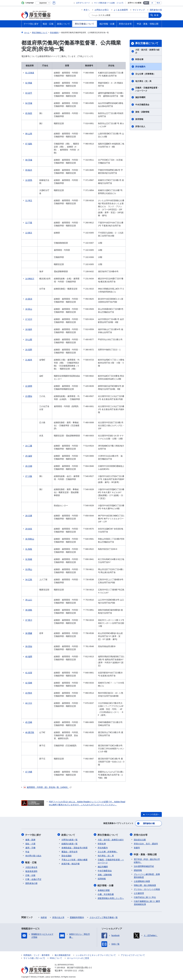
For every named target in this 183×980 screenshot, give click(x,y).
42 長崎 (29, 683)
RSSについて (56, 958)
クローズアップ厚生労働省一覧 (104, 917)
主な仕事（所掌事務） (145, 74)
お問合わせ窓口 (102, 10)
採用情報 (139, 119)
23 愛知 (29, 396)
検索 (157, 15)
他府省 (44, 917)
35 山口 (29, 600)
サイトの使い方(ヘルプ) (34, 958)
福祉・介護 (30, 843)
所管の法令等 (141, 834)
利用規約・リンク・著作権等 (37, 955)
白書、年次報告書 (106, 894)
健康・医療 (30, 839)
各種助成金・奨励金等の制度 (75, 847)
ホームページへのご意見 (78, 958)
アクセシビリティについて (133, 955)
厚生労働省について (147, 43)
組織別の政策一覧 (70, 843)
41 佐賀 (29, 673)
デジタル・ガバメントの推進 (147, 889)
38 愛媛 (29, 633)
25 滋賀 (29, 456)
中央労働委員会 (142, 105)
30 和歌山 (30, 539)
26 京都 (29, 466)
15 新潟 (29, 299)
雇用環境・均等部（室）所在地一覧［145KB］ (48, 787)
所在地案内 (140, 67)
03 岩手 (29, 93)
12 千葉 (29, 223)
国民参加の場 (156, 10)
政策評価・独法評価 (71, 863)
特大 (158, 3)
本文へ (87, 10)
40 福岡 (29, 657)
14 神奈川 (30, 279)
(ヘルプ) (120, 3)
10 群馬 (29, 180)
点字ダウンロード (83, 3)
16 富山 (29, 309)
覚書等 (137, 847)
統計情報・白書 (106, 885)
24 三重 (29, 446)
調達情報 (138, 870)
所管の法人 (140, 126)
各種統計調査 (104, 890)
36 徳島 (29, 610)
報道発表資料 (31, 871)
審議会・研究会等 (70, 851)
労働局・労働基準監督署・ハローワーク (147, 89)
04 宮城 (29, 103)
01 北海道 (30, 73)
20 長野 (29, 350)
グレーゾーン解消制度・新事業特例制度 (147, 875)
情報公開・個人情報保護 (145, 885)
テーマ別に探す (33, 834)
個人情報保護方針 (63, 955)
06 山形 (29, 134)
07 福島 (29, 144)
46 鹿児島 (30, 732)
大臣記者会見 (31, 867)
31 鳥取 (29, 549)
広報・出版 (30, 875)
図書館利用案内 (77, 917)
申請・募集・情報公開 (145, 854)
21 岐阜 (29, 360)
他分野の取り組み (33, 855)
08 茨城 (29, 160)
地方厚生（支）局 (143, 81)
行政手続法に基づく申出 (145, 897)
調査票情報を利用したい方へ (111, 898)
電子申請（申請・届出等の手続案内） (147, 860)
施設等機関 (140, 97)
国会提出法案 (140, 839)
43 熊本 (29, 693)
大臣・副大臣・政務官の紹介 (147, 51)
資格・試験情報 (142, 112)
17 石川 (29, 319)
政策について (68, 834)
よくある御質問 (121, 10)
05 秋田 (29, 113)
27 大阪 (29, 476)
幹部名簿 (139, 59)
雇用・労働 (30, 847)
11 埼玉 (29, 200)
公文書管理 (139, 893)
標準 (146, 3)
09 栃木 (29, 170)
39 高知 (29, 646)
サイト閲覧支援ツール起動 (104, 3)
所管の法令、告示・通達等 (146, 843)
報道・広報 (31, 862)
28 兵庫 (29, 516)
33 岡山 (29, 569)
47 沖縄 (29, 772)
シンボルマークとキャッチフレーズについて (96, 955)
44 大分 (29, 703)
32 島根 (29, 559)
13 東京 (29, 233)
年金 (27, 851)
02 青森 (29, 83)
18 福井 (29, 329)
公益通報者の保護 (142, 881)
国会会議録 (66, 855)
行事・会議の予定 (33, 879)
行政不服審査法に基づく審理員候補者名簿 (147, 902)
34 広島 (29, 580)
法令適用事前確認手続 (144, 866)
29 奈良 (29, 529)
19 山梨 (29, 339)
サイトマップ (139, 10)
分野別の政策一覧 (70, 839)
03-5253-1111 (71, 970)
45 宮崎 (29, 722)
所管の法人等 (58, 917)
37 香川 (29, 620)
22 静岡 (29, 386)
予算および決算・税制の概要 (75, 859)
